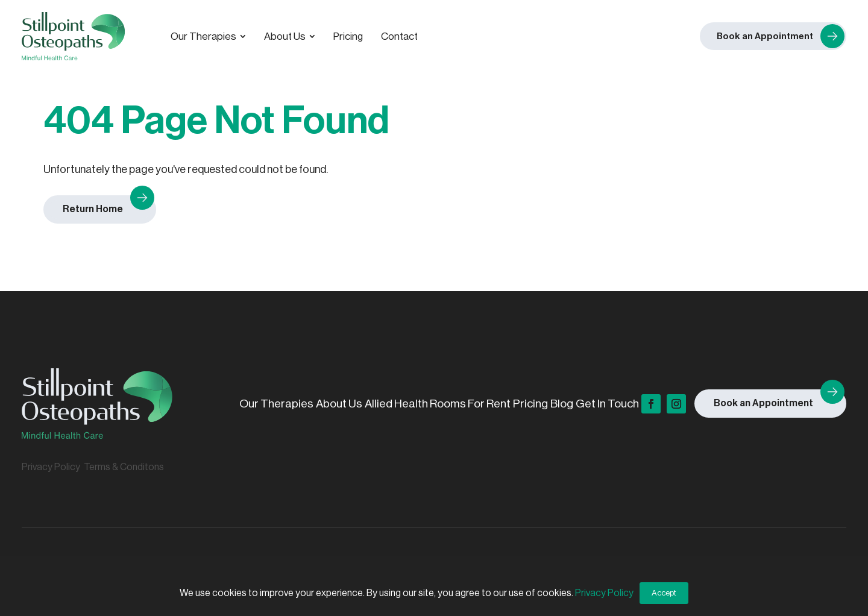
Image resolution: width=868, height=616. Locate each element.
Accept (664, 593)
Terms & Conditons (124, 467)
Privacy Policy (51, 467)
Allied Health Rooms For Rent (438, 404)
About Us (339, 404)
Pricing (530, 404)
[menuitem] (208, 36)
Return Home (93, 209)
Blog (562, 404)
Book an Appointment (763, 403)
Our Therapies (276, 404)
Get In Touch (607, 404)
